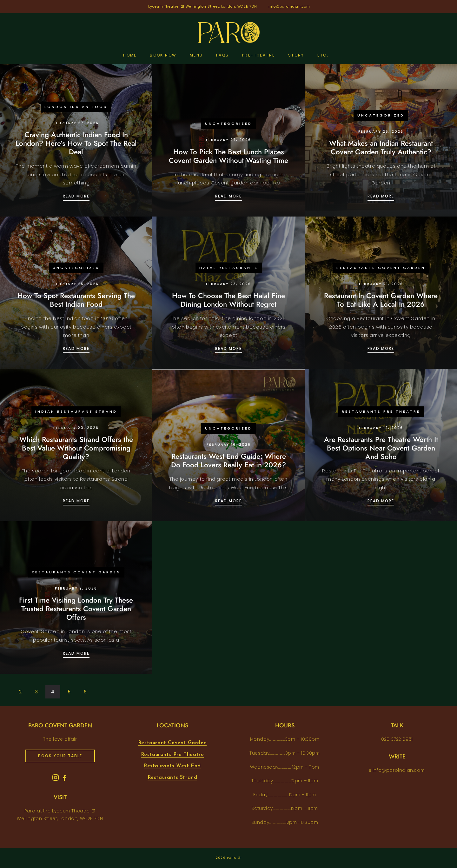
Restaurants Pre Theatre (381, 411)
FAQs (223, 55)
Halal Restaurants (229, 268)
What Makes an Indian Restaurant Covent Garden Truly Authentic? (381, 147)
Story (296, 55)
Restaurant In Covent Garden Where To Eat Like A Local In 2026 (381, 300)
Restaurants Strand (172, 778)
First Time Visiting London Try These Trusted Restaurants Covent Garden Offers (76, 609)
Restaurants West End (172, 766)
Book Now (163, 55)
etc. (323, 55)
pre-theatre (258, 55)
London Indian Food (76, 107)
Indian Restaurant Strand (76, 411)
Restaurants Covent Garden (381, 268)
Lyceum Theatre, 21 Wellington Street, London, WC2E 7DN (203, 7)
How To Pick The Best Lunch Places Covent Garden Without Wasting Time (228, 156)
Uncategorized (228, 124)
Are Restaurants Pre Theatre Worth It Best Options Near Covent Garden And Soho (381, 448)
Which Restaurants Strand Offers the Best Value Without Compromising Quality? (76, 448)
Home (130, 55)
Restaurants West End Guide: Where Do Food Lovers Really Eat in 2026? (228, 461)
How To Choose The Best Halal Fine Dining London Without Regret (228, 300)
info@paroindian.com (289, 7)
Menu (196, 55)
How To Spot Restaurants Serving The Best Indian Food (76, 300)
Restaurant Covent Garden (172, 743)
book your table (60, 756)
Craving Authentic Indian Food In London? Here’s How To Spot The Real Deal (76, 143)
